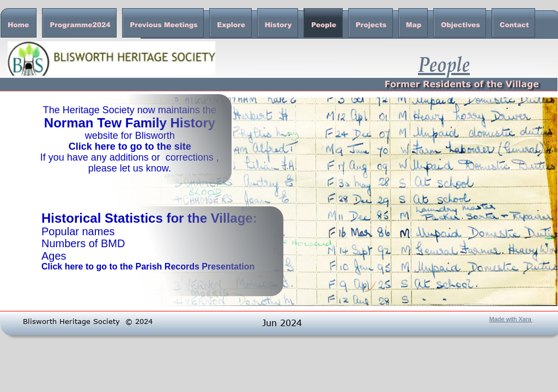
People (444, 63)
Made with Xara (510, 319)
